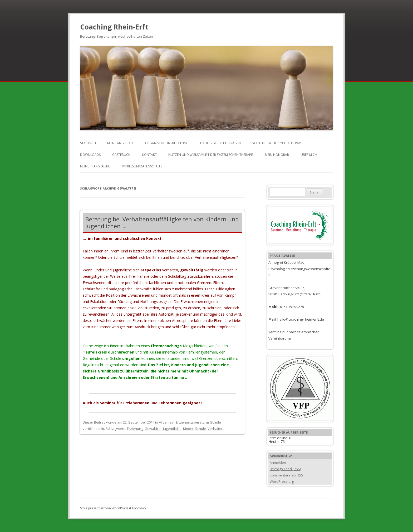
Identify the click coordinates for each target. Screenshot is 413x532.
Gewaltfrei (153, 429)
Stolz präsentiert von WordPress (104, 508)
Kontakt (149, 155)
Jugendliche (172, 429)
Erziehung (135, 429)
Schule (216, 422)
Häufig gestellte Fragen (220, 143)
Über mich (309, 155)
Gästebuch (121, 155)
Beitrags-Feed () (285, 469)
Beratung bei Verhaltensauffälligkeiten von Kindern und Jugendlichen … (162, 222)
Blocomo (139, 508)
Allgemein (167, 422)
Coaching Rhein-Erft (114, 27)
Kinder (188, 429)
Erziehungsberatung (192, 422)
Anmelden (278, 463)
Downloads (90, 155)
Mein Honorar (277, 155)
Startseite (88, 143)
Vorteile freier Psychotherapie (278, 143)
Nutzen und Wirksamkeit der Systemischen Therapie (211, 155)
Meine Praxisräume (95, 166)
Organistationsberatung (167, 143)
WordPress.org (282, 481)
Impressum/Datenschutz (142, 166)
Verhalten (215, 429)
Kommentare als (286, 475)
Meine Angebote (120, 143)
